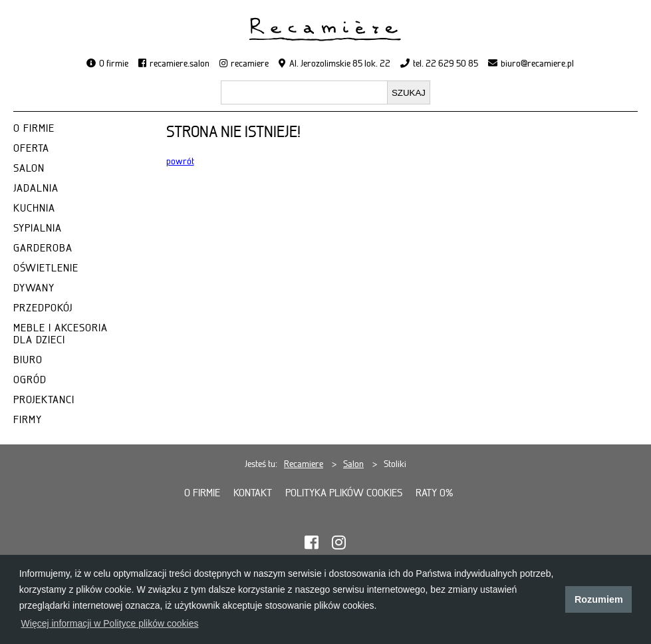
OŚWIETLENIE (46, 268)
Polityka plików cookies (344, 493)
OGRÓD (30, 380)
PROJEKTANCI (44, 400)
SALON (29, 168)
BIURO (28, 360)
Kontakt (253, 493)
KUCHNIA (34, 208)
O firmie (114, 63)
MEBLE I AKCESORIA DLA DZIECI (61, 334)
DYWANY (34, 288)
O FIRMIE (34, 128)
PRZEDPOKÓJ (43, 308)
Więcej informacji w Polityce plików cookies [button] (110, 623)
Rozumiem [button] (599, 599)
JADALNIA (36, 188)
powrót (180, 161)
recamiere (250, 63)
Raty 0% (435, 493)
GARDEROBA (43, 248)
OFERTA (31, 148)
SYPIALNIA (38, 228)
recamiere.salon (180, 63)
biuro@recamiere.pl (537, 63)
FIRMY (28, 420)
